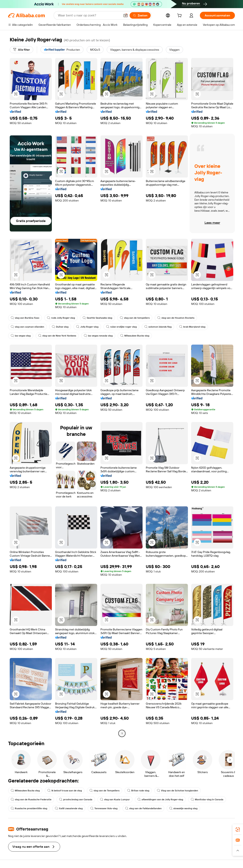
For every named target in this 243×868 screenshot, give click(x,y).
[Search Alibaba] (89, 15)
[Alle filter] (21, 50)
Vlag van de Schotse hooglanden (177, 791)
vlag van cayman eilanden (27, 327)
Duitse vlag (60, 327)
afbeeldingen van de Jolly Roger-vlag (160, 799)
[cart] (180, 16)
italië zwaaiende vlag (69, 808)
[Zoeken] (140, 15)
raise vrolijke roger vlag (121, 327)
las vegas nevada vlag (98, 336)
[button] (126, 15)
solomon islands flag (158, 327)
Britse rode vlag (138, 791)
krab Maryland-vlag (192, 327)
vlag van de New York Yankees (57, 336)
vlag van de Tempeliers (104, 791)
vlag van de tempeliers (135, 318)
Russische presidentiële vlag (29, 808)
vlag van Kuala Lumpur (115, 799)
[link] (238, 829)
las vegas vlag (21, 336)
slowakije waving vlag (183, 808)
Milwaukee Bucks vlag (135, 336)
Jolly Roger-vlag (87, 327)
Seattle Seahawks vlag (97, 318)
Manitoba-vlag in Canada (207, 799)
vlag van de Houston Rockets (176, 318)
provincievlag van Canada (76, 799)
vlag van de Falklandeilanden (143, 808)
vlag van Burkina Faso (25, 318)
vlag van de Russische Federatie (31, 799)
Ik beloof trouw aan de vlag (65, 791)
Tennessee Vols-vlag (104, 808)
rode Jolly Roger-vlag (61, 318)
